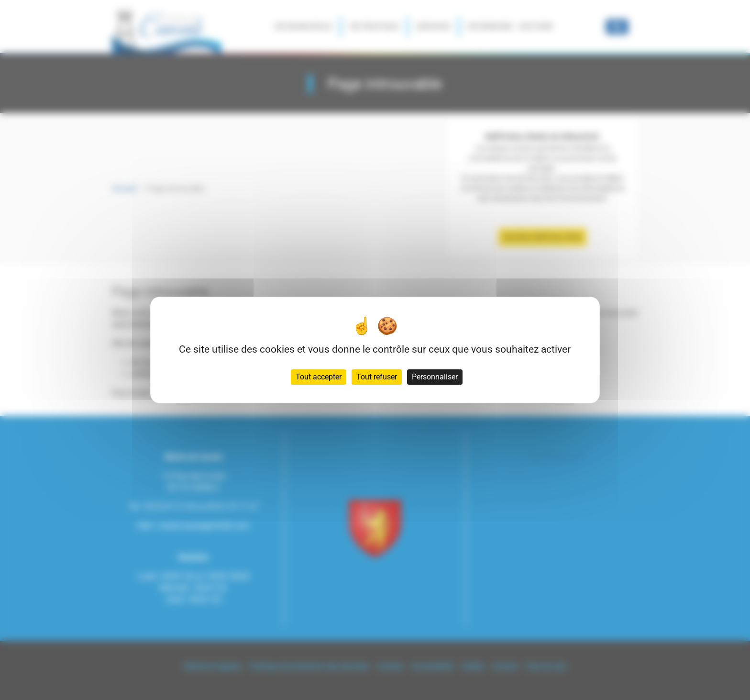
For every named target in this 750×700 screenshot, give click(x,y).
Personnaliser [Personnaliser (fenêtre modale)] (435, 377)
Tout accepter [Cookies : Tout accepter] (319, 377)
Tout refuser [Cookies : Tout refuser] (377, 377)
